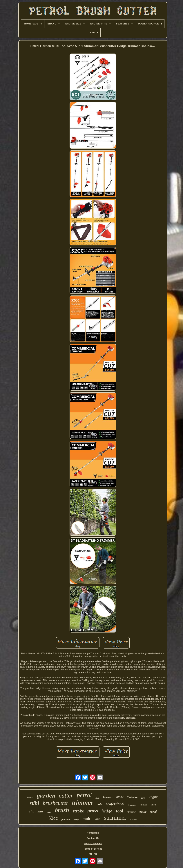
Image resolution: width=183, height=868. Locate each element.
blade (120, 797)
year (49, 812)
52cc (53, 818)
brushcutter (55, 803)
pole (99, 804)
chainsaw (36, 811)
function (66, 820)
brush (62, 810)
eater (143, 811)
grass (93, 811)
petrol (84, 795)
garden (46, 796)
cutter (66, 796)
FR (95, 854)
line (98, 819)
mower (134, 820)
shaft (97, 798)
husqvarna (132, 805)
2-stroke (132, 797)
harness (108, 797)
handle (143, 805)
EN (90, 854)
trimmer (83, 803)
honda (30, 797)
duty (143, 798)
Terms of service (93, 849)
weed (153, 812)
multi (87, 819)
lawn (153, 805)
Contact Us (93, 838)
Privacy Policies (93, 843)
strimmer (115, 817)
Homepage (93, 833)
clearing (131, 812)
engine (154, 797)
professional (115, 804)
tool (119, 811)
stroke (78, 811)
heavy (76, 820)
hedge (107, 811)
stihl (35, 803)
